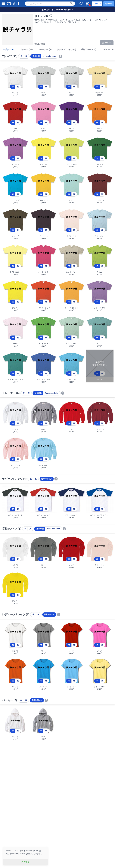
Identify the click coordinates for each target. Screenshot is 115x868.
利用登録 (109, 4)
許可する (25, 862)
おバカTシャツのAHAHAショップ (58, 10)
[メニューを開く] (3, 4)
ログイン (97, 4)
